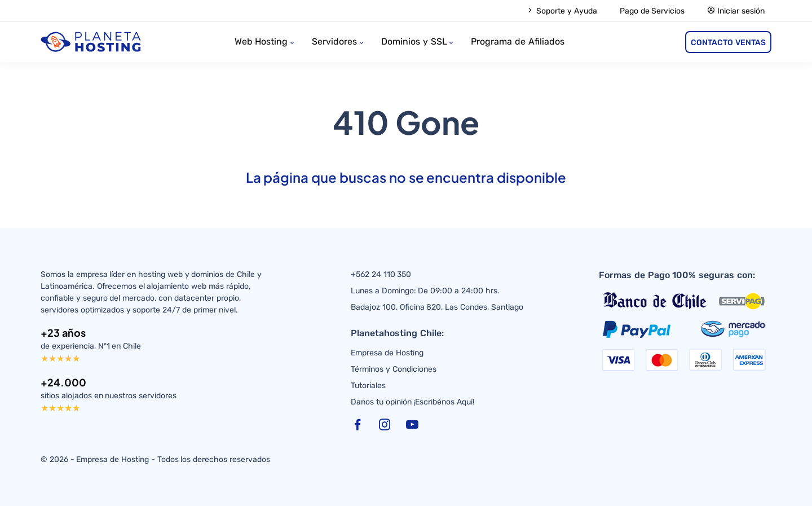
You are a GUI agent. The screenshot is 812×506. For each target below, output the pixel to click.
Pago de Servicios (652, 11)
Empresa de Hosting (387, 353)
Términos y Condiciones (394, 369)
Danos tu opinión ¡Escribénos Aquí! (412, 402)
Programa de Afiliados (518, 41)
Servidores (334, 41)
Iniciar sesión (736, 11)
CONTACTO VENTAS (728, 43)
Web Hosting (261, 41)
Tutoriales (368, 386)
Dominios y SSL (414, 41)
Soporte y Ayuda (561, 11)
